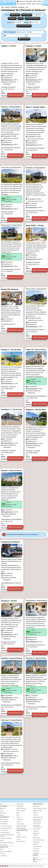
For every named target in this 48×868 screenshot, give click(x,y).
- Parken (19, 835)
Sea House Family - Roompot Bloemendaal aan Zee (12, 168)
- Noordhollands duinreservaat (37, 820)
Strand (35, 1)
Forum (18, 839)
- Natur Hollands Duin (39, 840)
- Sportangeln (20, 824)
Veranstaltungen (21, 4)
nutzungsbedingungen (14, 866)
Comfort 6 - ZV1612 (9, 46)
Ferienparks (12, 18)
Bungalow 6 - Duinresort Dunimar (12, 471)
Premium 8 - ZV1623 (9, 601)
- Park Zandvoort (5, 833)
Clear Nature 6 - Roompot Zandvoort (36, 168)
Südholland (36, 833)
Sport (18, 815)
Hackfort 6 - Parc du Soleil (11, 350)
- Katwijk (35, 844)
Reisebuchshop (21, 841)
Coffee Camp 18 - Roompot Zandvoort (12, 720)
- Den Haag (36, 849)
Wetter (38, 4)
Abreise (27, 22)
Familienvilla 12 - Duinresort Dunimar (36, 658)
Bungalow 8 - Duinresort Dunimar (12, 658)
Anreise (9, 22)
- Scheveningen (37, 847)
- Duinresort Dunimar (6, 826)
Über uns (35, 857)
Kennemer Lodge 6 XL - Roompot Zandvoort (11, 225)
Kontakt (35, 862)
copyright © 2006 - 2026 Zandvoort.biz (36, 866)
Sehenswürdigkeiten (6, 851)
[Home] (18, 1)
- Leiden (35, 836)
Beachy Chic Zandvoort (10, 289)
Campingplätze (27, 15)
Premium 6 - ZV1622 (33, 46)
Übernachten (29, 1)
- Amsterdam (36, 829)
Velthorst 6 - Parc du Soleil (36, 410)
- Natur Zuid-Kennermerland (37, 826)
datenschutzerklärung (23, 866)
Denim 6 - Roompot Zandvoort (36, 107)
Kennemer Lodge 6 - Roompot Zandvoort (36, 289)
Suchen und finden (24, 26)
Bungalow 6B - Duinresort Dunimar (36, 349)
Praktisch (29, 4)
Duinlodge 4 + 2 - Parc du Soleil (12, 409)
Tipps (2, 811)
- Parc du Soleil (4, 830)
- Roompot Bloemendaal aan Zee (7, 835)
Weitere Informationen (15, 95)
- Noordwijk (36, 842)
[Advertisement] (24, 101)
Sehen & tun (41, 1)
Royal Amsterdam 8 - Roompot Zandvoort (36, 601)
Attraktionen (20, 804)
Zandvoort (22, 1)
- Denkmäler (3, 856)
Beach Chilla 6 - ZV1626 (35, 225)
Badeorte (3, 809)
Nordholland (36, 806)
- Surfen (19, 822)
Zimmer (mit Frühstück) (32, 18)
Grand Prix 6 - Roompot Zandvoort (11, 107)
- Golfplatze (20, 819)
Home (2, 804)
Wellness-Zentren (21, 809)
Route (18, 833)
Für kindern (3, 813)
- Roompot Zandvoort (6, 838)
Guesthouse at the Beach (10, 542)
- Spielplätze (20, 806)
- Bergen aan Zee (38, 811)
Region (34, 4)
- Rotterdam (36, 851)
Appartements (15, 15)
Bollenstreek (36, 838)
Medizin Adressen (21, 837)
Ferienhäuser (38, 15)
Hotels (21, 18)
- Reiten (19, 817)
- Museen (3, 854)
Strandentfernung (8, 80)
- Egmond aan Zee (38, 817)
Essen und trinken (21, 826)
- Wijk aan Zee (37, 823)
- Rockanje (36, 853)
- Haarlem (36, 831)
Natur (18, 813)
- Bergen (35, 813)
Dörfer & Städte (21, 811)
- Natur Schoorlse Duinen (40, 809)
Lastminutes (3, 845)
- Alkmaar (35, 815)
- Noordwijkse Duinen (6, 828)
